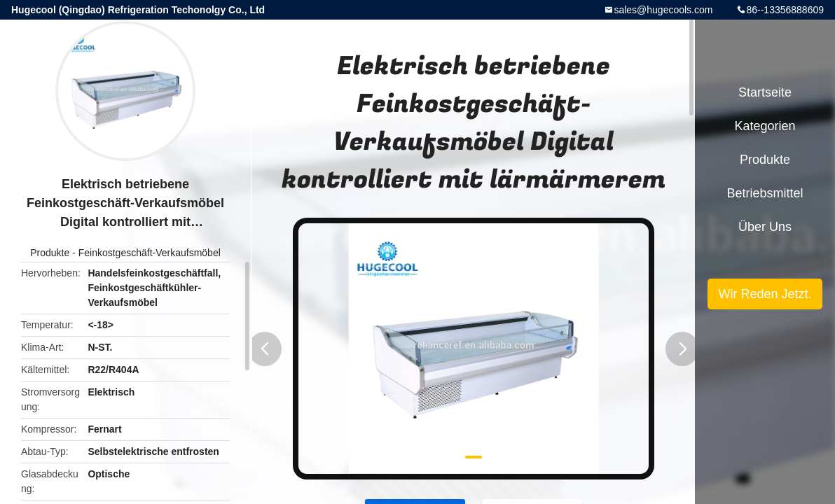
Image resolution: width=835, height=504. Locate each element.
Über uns (765, 227)
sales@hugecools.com (663, 10)
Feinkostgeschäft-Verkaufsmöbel (150, 253)
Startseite (765, 92)
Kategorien (765, 126)
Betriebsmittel (765, 193)
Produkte (50, 253)
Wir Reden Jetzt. (765, 294)
